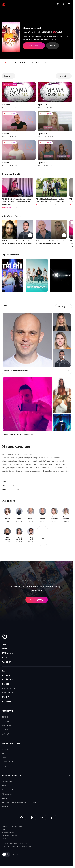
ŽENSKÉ (5, 717)
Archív (5, 649)
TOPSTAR (5, 721)
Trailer (52, 46)
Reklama (5, 786)
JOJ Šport (6, 662)
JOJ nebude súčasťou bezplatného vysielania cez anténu (20, 803)
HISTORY (5, 734)
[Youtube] (42, 818)
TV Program (7, 653)
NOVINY (5, 749)
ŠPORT (4, 758)
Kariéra (4, 798)
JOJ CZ (5, 697)
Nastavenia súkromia (8, 832)
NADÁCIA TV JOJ (10, 688)
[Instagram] (32, 818)
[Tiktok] (52, 818)
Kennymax (13, 846)
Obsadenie (36, 63)
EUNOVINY (6, 766)
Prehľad (4, 63)
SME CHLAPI (7, 726)
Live (4, 644)
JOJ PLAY (7, 675)
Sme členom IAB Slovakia (9, 835)
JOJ (4, 671)
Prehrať (37, 600)
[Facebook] (22, 818)
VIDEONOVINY (8, 762)
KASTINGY (7, 693)
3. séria (8, 76)
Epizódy (14, 63)
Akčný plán (6, 807)
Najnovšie (64, 76)
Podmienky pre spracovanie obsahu (12, 826)
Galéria (46, 63)
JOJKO (5, 684)
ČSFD (27, 32)
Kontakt (4, 838)
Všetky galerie (63, 307)
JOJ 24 (5, 657)
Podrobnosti (24, 63)
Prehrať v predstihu (34, 46)
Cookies (4, 829)
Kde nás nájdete (7, 794)
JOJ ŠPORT (7, 680)
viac (54, 39)
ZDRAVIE (5, 730)
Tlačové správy (7, 781)
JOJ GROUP (8, 701)
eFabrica (28, 846)
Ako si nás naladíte (8, 790)
